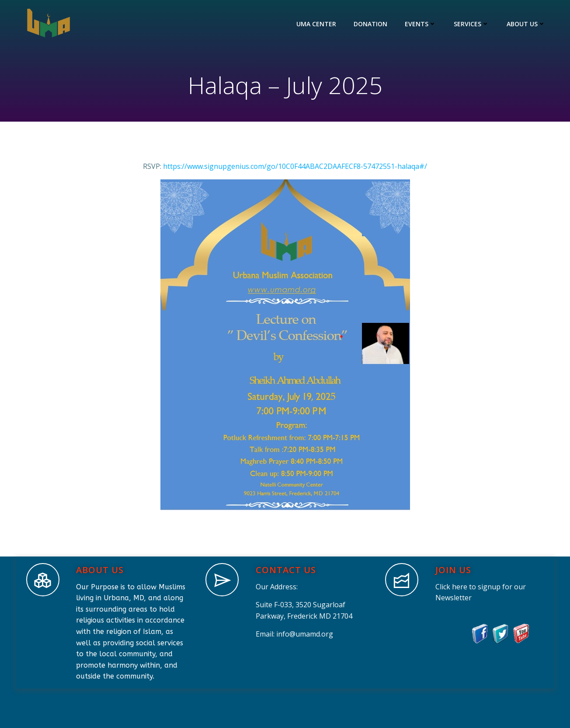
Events (421, 24)
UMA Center (316, 24)
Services (471, 24)
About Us (526, 24)
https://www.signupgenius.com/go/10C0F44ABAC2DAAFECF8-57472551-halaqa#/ (295, 166)
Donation (370, 24)
